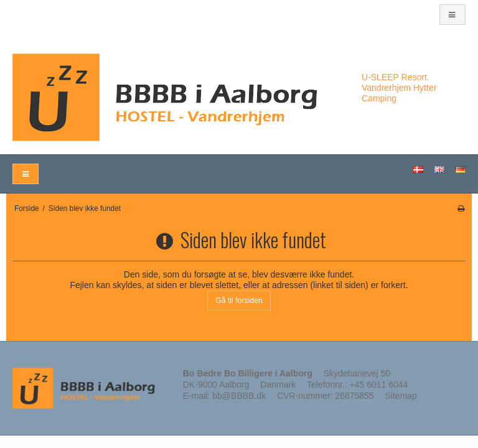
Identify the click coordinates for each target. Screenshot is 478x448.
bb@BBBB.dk (239, 396)
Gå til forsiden (239, 301)
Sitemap (401, 396)
